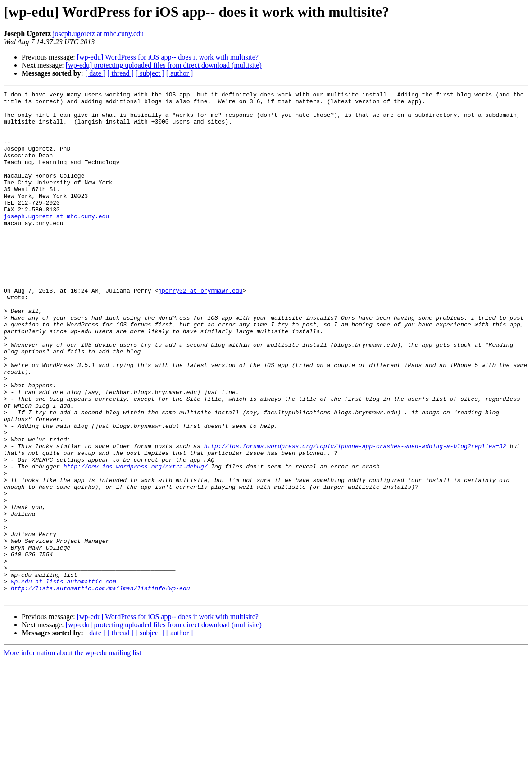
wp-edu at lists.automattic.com (64, 680)
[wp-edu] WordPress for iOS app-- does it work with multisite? (168, 57)
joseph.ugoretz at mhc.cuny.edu (98, 34)
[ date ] (95, 73)
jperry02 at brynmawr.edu (200, 331)
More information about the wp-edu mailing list (73, 754)
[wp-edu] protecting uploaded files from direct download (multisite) (164, 65)
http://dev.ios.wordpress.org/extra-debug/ (136, 542)
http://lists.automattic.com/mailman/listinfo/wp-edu (100, 688)
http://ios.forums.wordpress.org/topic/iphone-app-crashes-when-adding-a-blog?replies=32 (355, 518)
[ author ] (180, 73)
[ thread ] (120, 73)
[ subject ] (150, 73)
